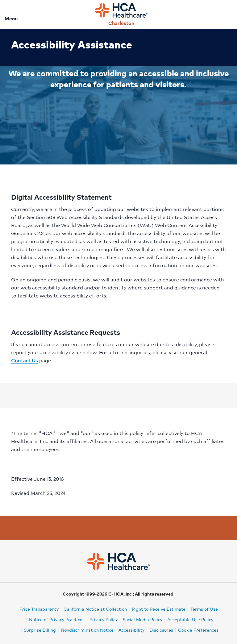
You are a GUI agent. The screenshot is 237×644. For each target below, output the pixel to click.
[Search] (229, 14)
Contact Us (25, 360)
